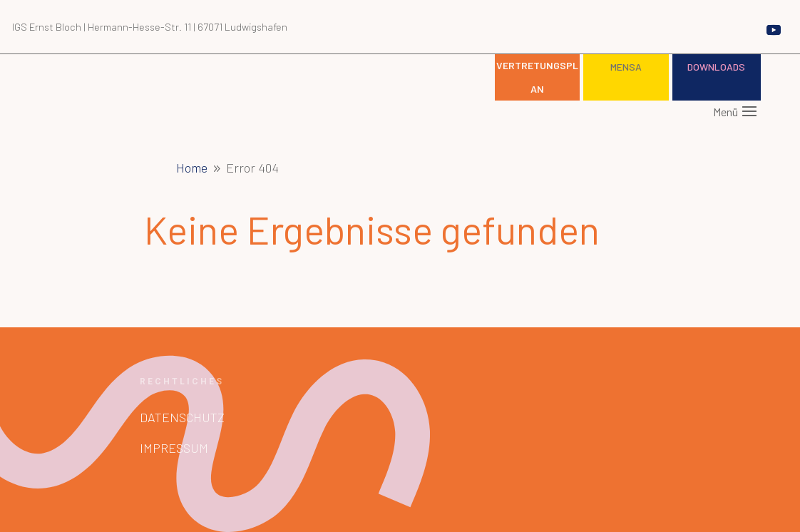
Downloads (716, 67)
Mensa (626, 67)
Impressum (174, 448)
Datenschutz (182, 417)
